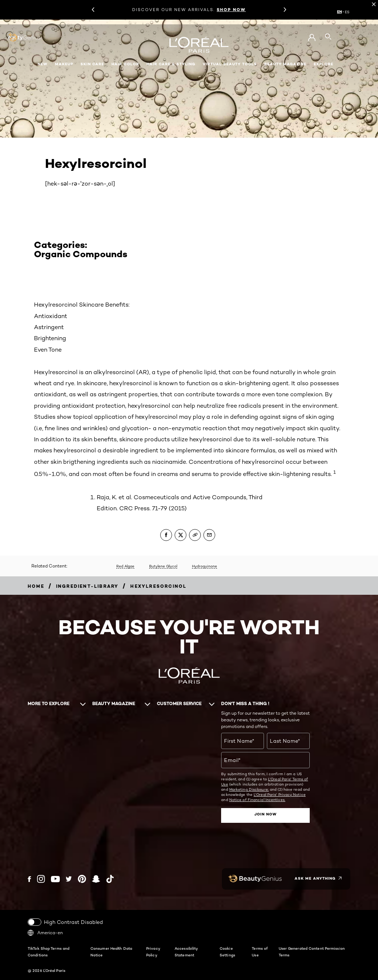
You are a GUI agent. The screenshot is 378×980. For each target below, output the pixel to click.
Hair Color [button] (125, 64)
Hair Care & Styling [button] (171, 64)
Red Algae (125, 566)
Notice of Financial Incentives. (257, 800)
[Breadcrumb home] (36, 586)
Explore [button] (324, 64)
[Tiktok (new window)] (110, 879)
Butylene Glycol (163, 566)
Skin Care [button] (92, 64)
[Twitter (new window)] (69, 879)
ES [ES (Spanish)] (347, 12)
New (43, 64)
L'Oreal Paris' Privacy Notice (280, 794)
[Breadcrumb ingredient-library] (87, 586)
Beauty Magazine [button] (285, 64)
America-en (45, 932)
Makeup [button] (64, 64)
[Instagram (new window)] (41, 879)
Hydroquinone (205, 566)
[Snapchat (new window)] (96, 879)
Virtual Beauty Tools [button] (230, 64)
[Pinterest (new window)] (82, 879)
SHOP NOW (231, 10)
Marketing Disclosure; (249, 789)
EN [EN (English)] (339, 12)
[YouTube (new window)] (55, 879)
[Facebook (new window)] (29, 879)
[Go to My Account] (312, 38)
